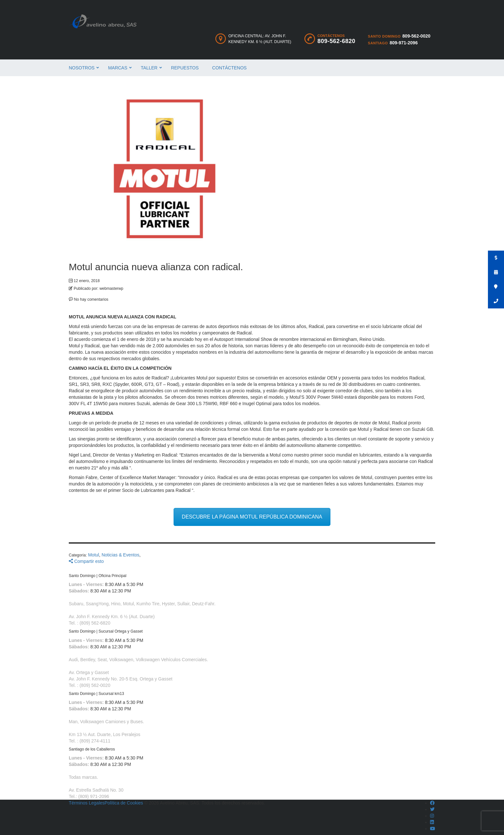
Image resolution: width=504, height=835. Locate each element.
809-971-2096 (404, 43)
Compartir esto (86, 561)
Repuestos (185, 68)
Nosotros (82, 68)
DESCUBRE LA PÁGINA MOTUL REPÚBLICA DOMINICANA (252, 517)
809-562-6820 (337, 41)
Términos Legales (87, 803)
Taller (149, 68)
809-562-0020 (416, 36)
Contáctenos (229, 68)
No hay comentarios (89, 299)
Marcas (118, 68)
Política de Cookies (124, 803)
